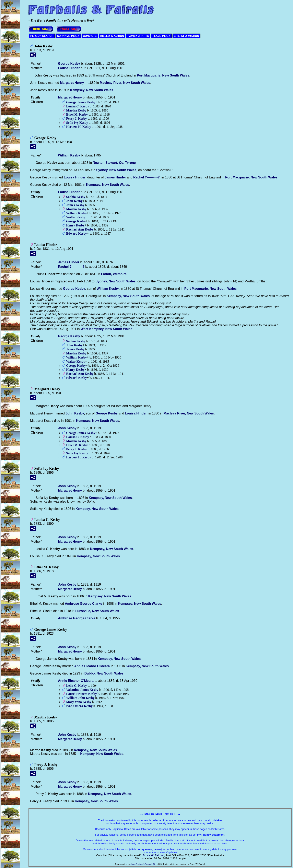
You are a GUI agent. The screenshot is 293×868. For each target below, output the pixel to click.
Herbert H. (79, 127)
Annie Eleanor (92, 666)
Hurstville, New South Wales (97, 611)
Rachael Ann (80, 229)
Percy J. (76, 119)
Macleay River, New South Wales (125, 83)
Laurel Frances (81, 694)
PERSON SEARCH (42, 36)
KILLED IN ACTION (112, 36)
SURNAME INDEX (68, 36)
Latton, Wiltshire (114, 274)
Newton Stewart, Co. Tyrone (114, 163)
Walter (76, 217)
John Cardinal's (137, 864)
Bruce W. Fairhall (154, 855)
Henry (75, 225)
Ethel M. (77, 114)
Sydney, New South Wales (116, 170)
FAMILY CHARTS (138, 36)
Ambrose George (84, 604)
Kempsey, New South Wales (92, 90)
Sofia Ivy (77, 123)
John (74, 201)
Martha (76, 110)
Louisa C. (78, 106)
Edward (77, 233)
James (115, 177)
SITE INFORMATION (186, 36)
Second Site (151, 864)
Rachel (146, 177)
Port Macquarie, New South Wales (163, 75)
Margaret (72, 83)
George (69, 64)
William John (80, 698)
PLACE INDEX (161, 36)
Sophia (76, 197)
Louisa (69, 68)
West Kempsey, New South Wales (106, 329)
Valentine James (82, 690)
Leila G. (77, 686)
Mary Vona (79, 702)
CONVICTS (90, 36)
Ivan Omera (79, 706)
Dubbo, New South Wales (104, 673)
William (69, 155)
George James (81, 102)
